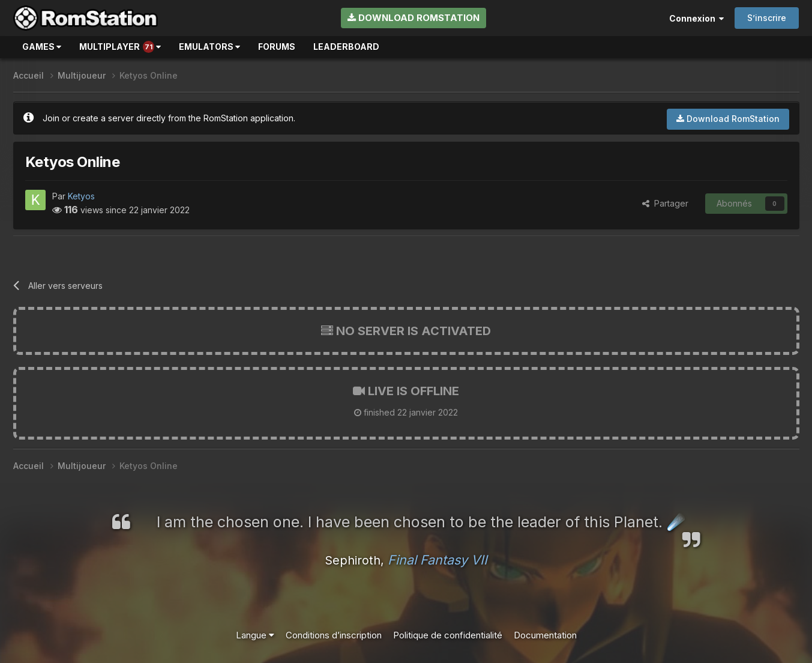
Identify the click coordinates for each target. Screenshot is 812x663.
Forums (277, 47)
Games (42, 47)
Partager (665, 203)
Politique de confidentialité (448, 635)
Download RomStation (414, 18)
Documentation (545, 635)
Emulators (209, 47)
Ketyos (81, 196)
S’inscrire (767, 18)
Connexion (696, 18)
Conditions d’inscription (334, 635)
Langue (255, 635)
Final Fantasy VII (438, 560)
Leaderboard (346, 47)
